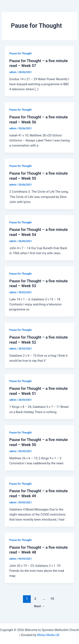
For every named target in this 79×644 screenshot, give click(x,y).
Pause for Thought (20, 53)
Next (40, 606)
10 (52, 599)
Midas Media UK (48, 635)
